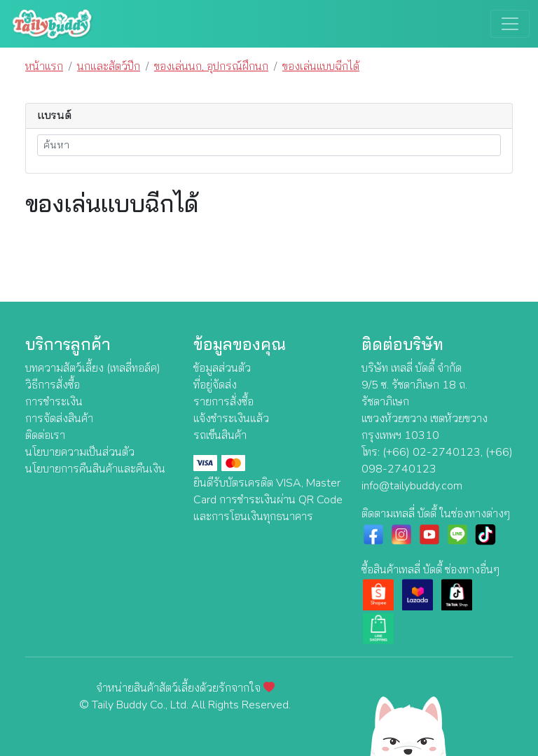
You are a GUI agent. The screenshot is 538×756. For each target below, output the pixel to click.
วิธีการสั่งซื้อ (53, 385)
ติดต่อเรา (45, 435)
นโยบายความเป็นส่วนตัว (80, 452)
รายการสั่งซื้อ (223, 402)
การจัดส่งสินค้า (59, 419)
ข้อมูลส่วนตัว (222, 368)
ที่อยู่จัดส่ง (215, 385)
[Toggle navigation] (510, 24)
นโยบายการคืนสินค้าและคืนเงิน (95, 469)
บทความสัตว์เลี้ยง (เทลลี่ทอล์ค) (93, 368)
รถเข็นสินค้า (220, 435)
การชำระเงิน (54, 402)
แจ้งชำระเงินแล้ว (231, 419)
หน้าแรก (44, 66)
